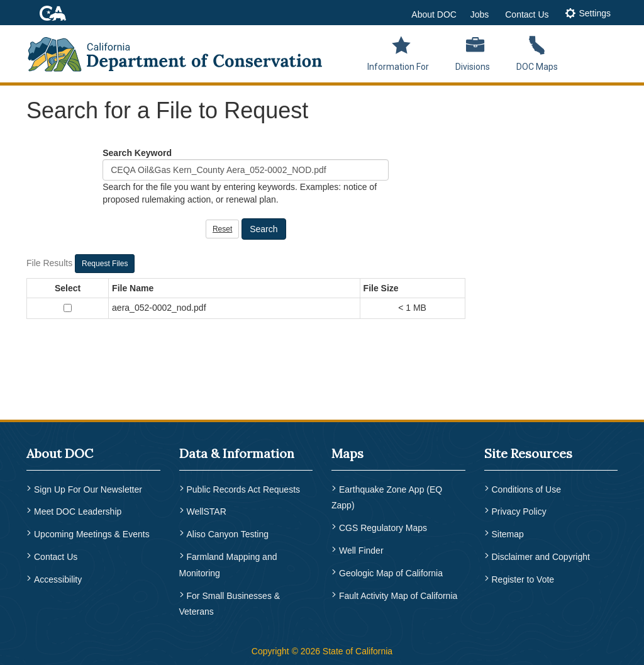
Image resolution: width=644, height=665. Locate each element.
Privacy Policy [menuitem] (519, 511)
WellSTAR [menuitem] (207, 511)
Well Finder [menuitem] (361, 549)
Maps (347, 453)
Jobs (480, 14)
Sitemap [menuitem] (508, 533)
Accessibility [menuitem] (58, 576)
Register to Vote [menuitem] (523, 576)
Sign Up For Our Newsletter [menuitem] (88, 489)
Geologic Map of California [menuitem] (391, 571)
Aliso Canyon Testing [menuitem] (228, 533)
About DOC (434, 14)
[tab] (588, 14)
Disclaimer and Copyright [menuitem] (541, 554)
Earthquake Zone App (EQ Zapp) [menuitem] (387, 498)
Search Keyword (137, 153)
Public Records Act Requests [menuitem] (244, 489)
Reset (222, 229)
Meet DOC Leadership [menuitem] (78, 511)
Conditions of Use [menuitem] (527, 489)
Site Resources (528, 453)
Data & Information (237, 453)
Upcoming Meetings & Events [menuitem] (92, 533)
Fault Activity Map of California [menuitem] (398, 593)
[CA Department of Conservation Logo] (183, 50)
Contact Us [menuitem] (56, 554)
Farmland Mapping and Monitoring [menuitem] (228, 562)
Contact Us (527, 14)
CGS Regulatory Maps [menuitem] (383, 527)
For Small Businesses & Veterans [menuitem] (230, 601)
